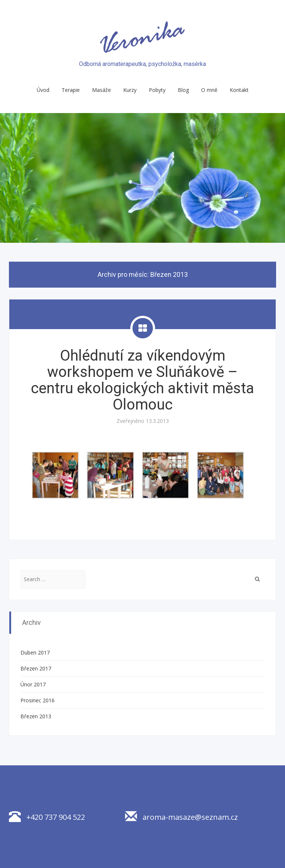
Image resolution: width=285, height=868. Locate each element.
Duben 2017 (35, 652)
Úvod (43, 90)
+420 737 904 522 (47, 817)
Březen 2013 (36, 716)
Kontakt (239, 90)
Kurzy (130, 90)
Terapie (71, 90)
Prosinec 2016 (37, 700)
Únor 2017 (33, 684)
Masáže (101, 90)
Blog (183, 90)
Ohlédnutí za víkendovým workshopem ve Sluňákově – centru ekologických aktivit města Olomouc (142, 380)
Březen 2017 (36, 668)
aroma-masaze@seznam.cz (181, 817)
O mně (209, 90)
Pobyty (157, 90)
